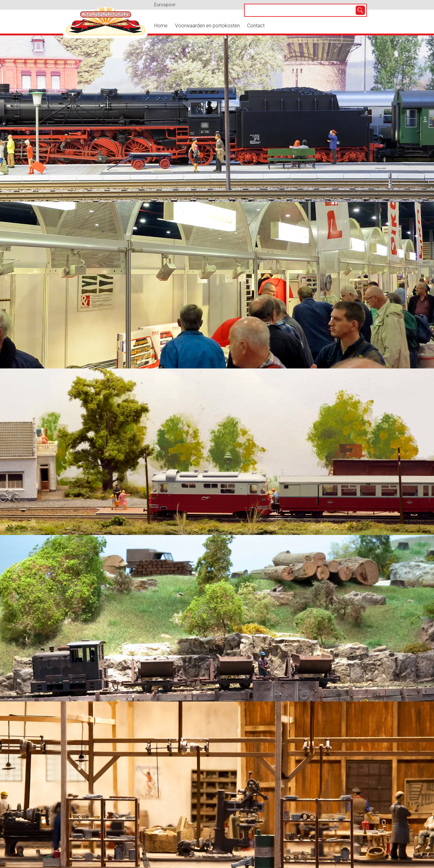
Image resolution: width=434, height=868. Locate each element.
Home (161, 26)
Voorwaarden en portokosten (207, 26)
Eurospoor (165, 5)
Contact (256, 26)
